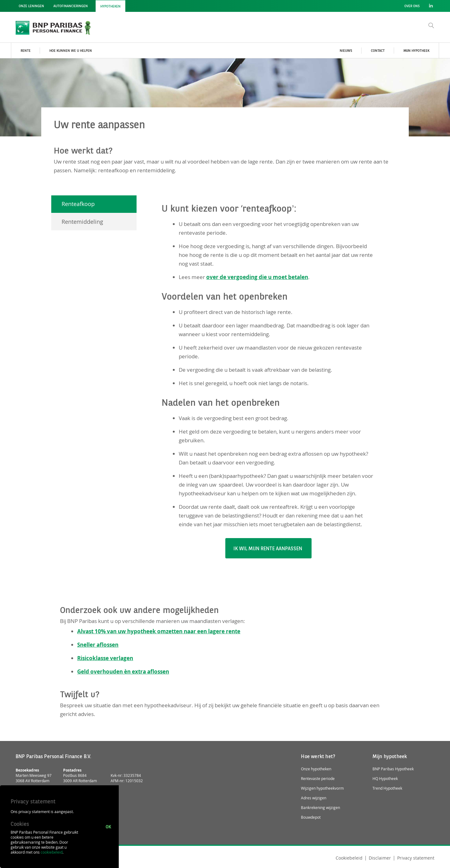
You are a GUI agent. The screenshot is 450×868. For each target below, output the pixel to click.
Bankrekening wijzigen (320, 808)
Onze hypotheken (316, 769)
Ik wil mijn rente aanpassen (268, 549)
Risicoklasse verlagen (105, 658)
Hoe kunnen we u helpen (71, 51)
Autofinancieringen (71, 6)
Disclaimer (380, 858)
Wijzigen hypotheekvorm (322, 788)
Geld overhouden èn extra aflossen (123, 672)
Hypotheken (110, 7)
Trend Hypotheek (387, 788)
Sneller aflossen (98, 645)
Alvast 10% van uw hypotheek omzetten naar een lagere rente (159, 631)
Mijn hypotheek (416, 51)
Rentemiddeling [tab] (82, 222)
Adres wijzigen (314, 798)
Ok (108, 827)
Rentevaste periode (318, 779)
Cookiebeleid (349, 858)
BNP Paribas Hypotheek (393, 769)
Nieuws (346, 51)
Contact (378, 51)
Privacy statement (416, 858)
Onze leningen (31, 6)
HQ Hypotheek (385, 779)
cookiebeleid (52, 852)
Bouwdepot (311, 817)
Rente (26, 51)
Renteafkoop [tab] (78, 204)
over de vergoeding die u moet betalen (257, 277)
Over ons (412, 6)
